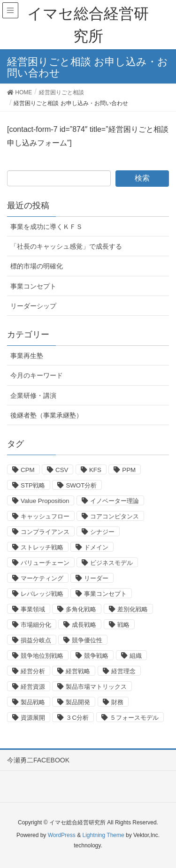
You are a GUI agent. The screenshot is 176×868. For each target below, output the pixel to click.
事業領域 (33, 609)
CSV (62, 470)
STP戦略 (33, 485)
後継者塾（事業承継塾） (46, 415)
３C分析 (77, 718)
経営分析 (33, 671)
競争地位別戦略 (42, 656)
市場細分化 (36, 625)
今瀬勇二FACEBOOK (38, 760)
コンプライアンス (45, 532)
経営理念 (123, 671)
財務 (117, 702)
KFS (95, 470)
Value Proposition (45, 501)
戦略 (123, 625)
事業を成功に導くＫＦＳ (46, 227)
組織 (136, 656)
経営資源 (33, 687)
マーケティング (42, 578)
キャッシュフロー (45, 516)
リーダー (96, 578)
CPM (28, 470)
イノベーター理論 (115, 501)
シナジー (102, 532)
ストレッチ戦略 (42, 547)
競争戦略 (96, 656)
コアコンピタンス (115, 516)
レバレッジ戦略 (42, 594)
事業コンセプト (33, 286)
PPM (129, 470)
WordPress (62, 835)
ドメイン (96, 547)
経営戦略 (78, 671)
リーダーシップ (33, 306)
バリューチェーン (45, 563)
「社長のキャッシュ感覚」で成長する (66, 246)
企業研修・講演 (33, 396)
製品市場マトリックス (96, 687)
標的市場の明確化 (37, 266)
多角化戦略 (81, 609)
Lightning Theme (103, 835)
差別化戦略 (133, 609)
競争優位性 (87, 640)
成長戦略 (84, 625)
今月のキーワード (37, 375)
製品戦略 (33, 702)
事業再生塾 (27, 356)
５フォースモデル (134, 718)
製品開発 (78, 702)
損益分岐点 (36, 640)
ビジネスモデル (111, 563)
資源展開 (33, 718)
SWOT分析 (81, 485)
